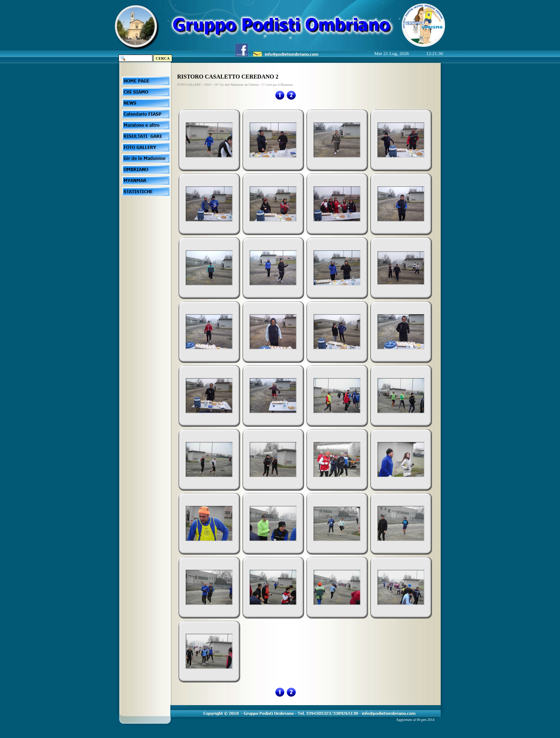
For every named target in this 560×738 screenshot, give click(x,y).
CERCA (163, 58)
